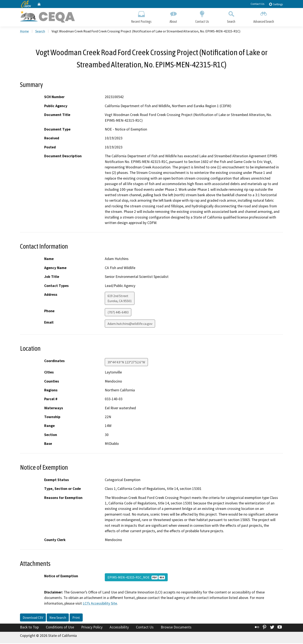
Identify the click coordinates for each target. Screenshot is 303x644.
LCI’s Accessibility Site (100, 604)
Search (231, 16)
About (173, 16)
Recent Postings (141, 16)
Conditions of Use (60, 628)
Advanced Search (264, 16)
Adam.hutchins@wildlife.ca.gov (130, 324)
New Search (58, 618)
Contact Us (258, 4)
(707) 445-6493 (118, 313)
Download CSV (33, 618)
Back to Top (29, 628)
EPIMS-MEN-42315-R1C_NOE (136, 578)
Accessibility (119, 628)
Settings (276, 4)
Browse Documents (176, 628)
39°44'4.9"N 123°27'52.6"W (126, 363)
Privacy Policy (92, 628)
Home (24, 32)
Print (76, 618)
